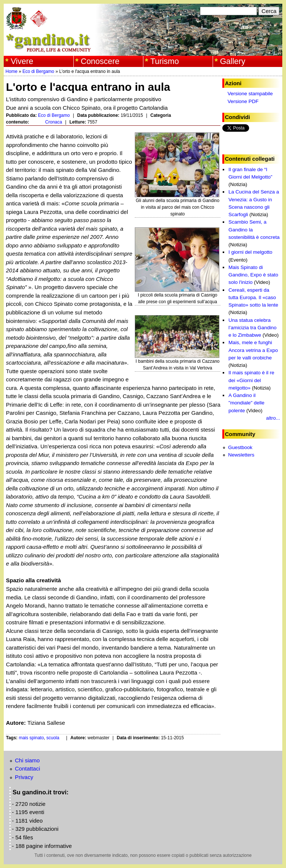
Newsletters (241, 455)
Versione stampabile (250, 94)
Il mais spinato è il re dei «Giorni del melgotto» (251, 380)
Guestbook (240, 447)
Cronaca (53, 122)
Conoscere (100, 61)
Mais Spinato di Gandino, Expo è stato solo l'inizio (253, 275)
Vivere (22, 61)
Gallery (233, 61)
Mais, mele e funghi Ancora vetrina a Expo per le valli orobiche (253, 350)
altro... (273, 418)
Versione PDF (243, 101)
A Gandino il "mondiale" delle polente (246, 403)
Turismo (165, 61)
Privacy (24, 777)
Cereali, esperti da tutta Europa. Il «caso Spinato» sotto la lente (253, 298)
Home (12, 71)
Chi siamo (27, 760)
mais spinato (31, 738)
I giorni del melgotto (250, 252)
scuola (53, 738)
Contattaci (28, 768)
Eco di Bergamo (38, 71)
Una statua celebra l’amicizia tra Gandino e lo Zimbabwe (252, 328)
